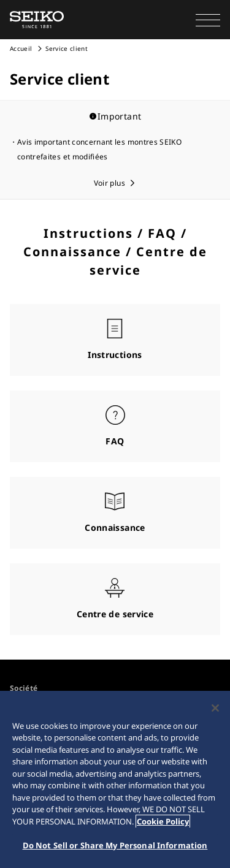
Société (24, 688)
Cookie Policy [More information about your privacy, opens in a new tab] (163, 821)
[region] (115, 779)
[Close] (215, 708)
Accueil (21, 48)
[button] (208, 20)
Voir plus (109, 183)
